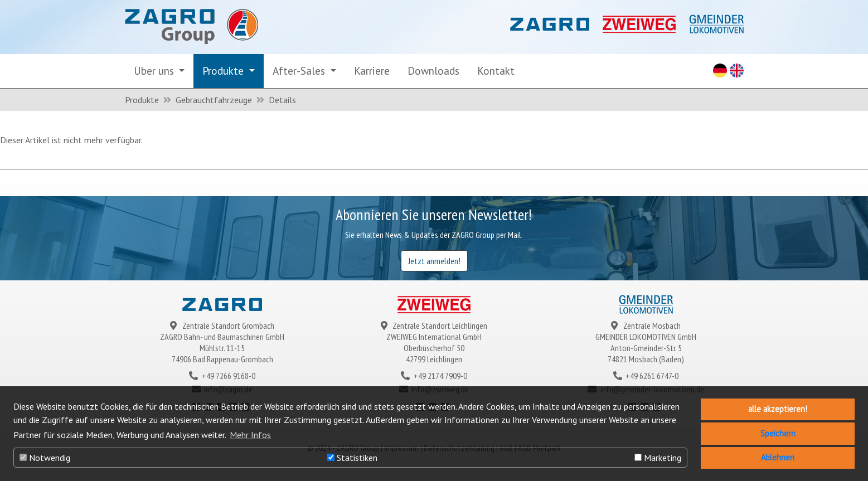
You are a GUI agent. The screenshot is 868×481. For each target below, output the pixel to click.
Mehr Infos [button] (250, 435)
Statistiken (352, 458)
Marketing (658, 458)
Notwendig (45, 458)
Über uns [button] (155, 71)
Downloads (433, 71)
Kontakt (496, 71)
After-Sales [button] (300, 71)
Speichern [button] (778, 433)
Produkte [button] (224, 71)
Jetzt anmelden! (434, 261)
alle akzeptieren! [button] (778, 409)
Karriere (372, 71)
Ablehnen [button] (778, 457)
